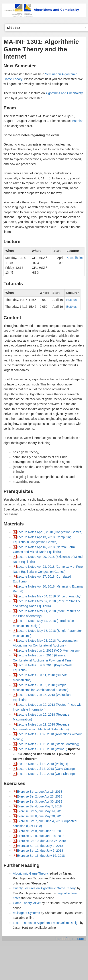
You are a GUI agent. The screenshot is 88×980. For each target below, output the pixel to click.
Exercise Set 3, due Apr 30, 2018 (40, 801)
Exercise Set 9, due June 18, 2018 (41, 836)
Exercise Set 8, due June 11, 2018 (41, 831)
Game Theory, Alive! (27, 903)
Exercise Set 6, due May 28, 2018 (40, 816)
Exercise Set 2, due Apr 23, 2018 (40, 796)
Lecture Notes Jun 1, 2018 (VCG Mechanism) (48, 650)
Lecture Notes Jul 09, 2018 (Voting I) (42, 749)
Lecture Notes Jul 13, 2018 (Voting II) (42, 764)
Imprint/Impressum (69, 939)
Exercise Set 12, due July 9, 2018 (40, 851)
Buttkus (71, 300)
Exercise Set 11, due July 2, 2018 (40, 846)
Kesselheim (75, 258)
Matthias (77, 121)
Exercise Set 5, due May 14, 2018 (40, 811)
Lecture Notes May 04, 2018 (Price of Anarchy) (49, 596)
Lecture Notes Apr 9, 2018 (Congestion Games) (50, 532)
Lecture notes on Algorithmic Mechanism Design (46, 923)
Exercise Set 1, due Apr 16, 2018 (40, 792)
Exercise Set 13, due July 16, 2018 (41, 856)
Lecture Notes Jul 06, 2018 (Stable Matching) (48, 744)
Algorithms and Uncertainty (64, 93)
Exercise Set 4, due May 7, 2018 (39, 806)
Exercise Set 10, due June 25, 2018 (41, 841)
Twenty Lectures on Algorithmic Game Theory (44, 888)
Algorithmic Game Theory (30, 873)
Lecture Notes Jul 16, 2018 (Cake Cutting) (46, 769)
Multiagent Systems (26, 913)
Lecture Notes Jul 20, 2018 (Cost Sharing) (46, 774)
